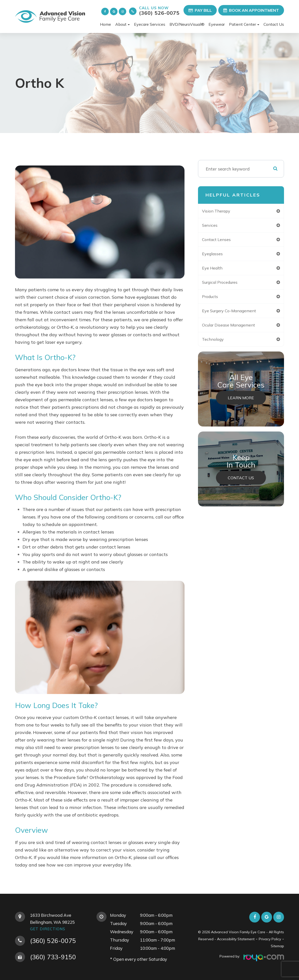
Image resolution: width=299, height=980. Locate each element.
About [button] (122, 24)
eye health (217, 269)
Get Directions (48, 929)
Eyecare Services (150, 24)
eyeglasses (217, 255)
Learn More (241, 401)
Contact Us (274, 24)
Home (105, 24)
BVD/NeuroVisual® (187, 24)
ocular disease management (235, 328)
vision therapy (221, 211)
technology (217, 342)
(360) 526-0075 (159, 10)
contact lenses (221, 240)
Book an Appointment (251, 10)
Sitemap (277, 946)
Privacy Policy (270, 939)
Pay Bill (200, 10)
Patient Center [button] (244, 24)
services (214, 225)
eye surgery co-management (236, 313)
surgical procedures (226, 284)
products (215, 299)
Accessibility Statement (236, 939)
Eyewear (217, 24)
